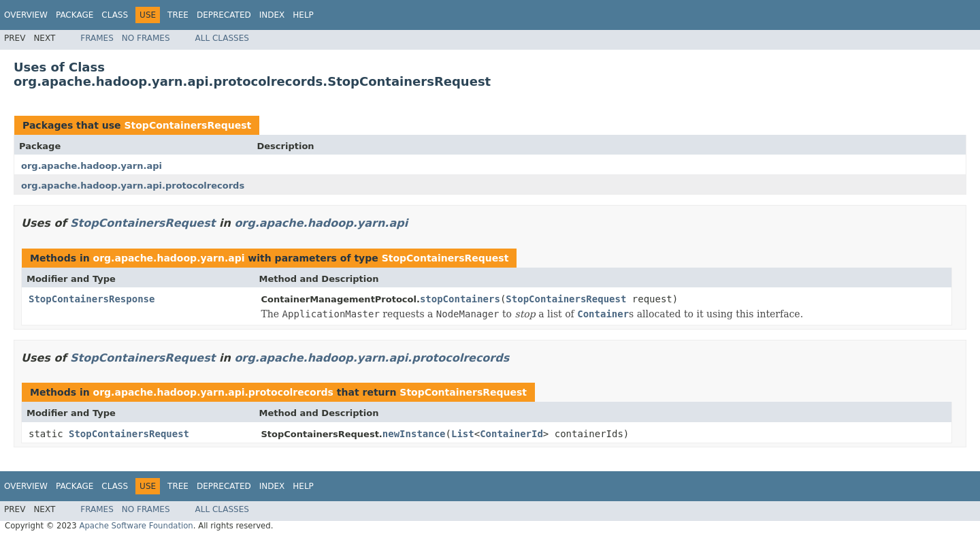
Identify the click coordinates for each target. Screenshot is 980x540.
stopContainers (460, 299)
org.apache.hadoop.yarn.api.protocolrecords (133, 186)
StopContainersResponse (92, 299)
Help (303, 15)
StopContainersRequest (187, 125)
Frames (97, 38)
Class (115, 15)
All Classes (222, 38)
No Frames (146, 38)
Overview (26, 15)
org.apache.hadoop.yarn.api (92, 166)
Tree (178, 15)
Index (272, 15)
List (463, 434)
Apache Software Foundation (136, 526)
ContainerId (511, 434)
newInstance (414, 434)
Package (75, 15)
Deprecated (224, 15)
